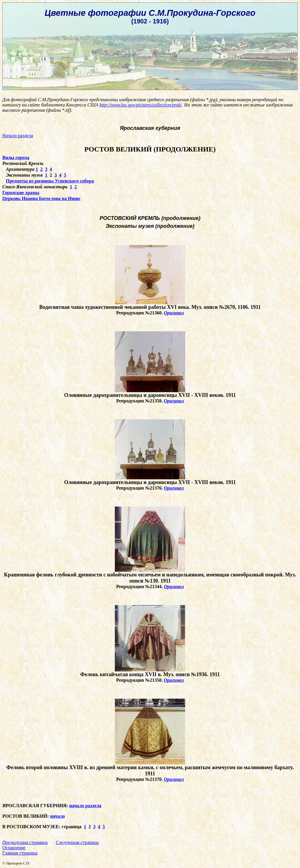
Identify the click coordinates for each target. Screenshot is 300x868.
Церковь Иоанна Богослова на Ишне (41, 198)
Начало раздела (18, 136)
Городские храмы (21, 193)
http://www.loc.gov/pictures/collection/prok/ (140, 105)
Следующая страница (77, 842)
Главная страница (20, 853)
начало (58, 816)
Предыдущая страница (25, 842)
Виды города (16, 157)
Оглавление (14, 848)
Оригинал (174, 313)
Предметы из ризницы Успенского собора (50, 181)
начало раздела (85, 806)
